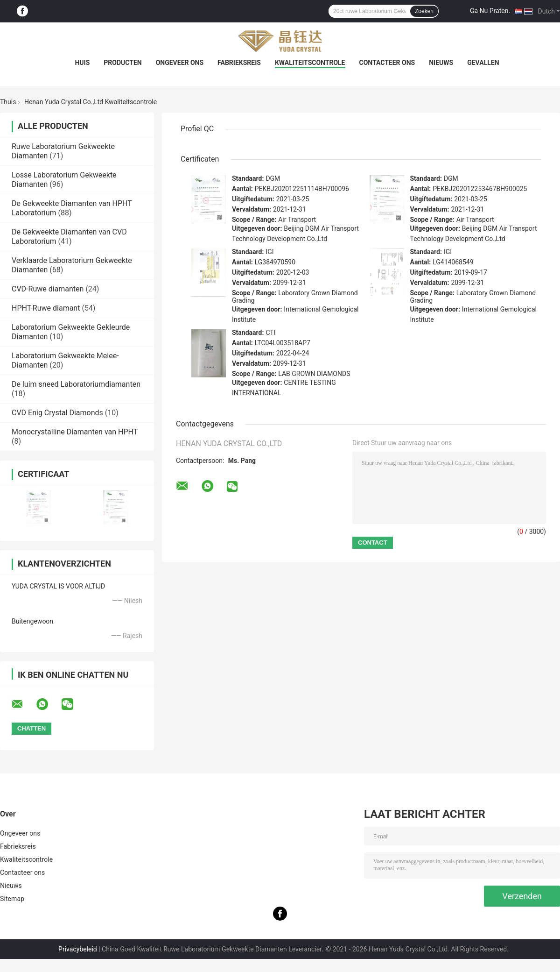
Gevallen (483, 63)
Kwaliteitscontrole (310, 63)
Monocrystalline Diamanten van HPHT (75, 432)
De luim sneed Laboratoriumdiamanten (76, 384)
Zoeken (424, 11)
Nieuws (441, 63)
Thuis (8, 102)
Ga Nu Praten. (490, 11)
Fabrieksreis (239, 63)
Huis (82, 63)
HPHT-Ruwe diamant (46, 308)
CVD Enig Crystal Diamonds (57, 413)
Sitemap (12, 899)
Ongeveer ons (180, 63)
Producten (122, 63)
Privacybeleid (78, 949)
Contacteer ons (387, 63)
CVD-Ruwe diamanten (48, 289)
